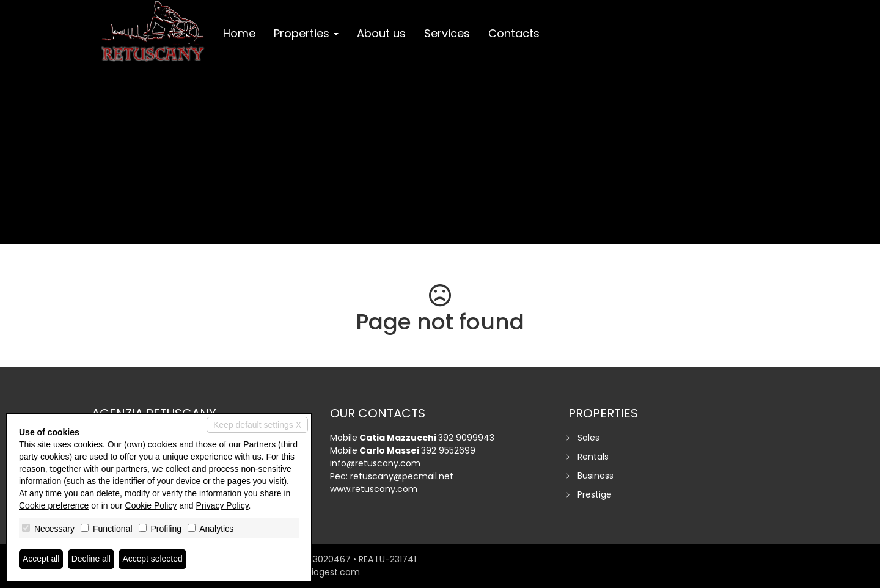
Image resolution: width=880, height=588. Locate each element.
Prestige (595, 494)
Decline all (91, 559)
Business (596, 476)
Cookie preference (54, 505)
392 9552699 (448, 450)
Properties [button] (306, 33)
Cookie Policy (151, 505)
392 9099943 (466, 438)
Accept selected (153, 559)
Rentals (593, 457)
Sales (588, 438)
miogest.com (331, 572)
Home (239, 33)
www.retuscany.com (374, 489)
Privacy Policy (222, 505)
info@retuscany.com (375, 463)
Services (447, 33)
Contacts (514, 33)
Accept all (41, 559)
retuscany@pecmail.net (402, 476)
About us (381, 33)
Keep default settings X (257, 425)
